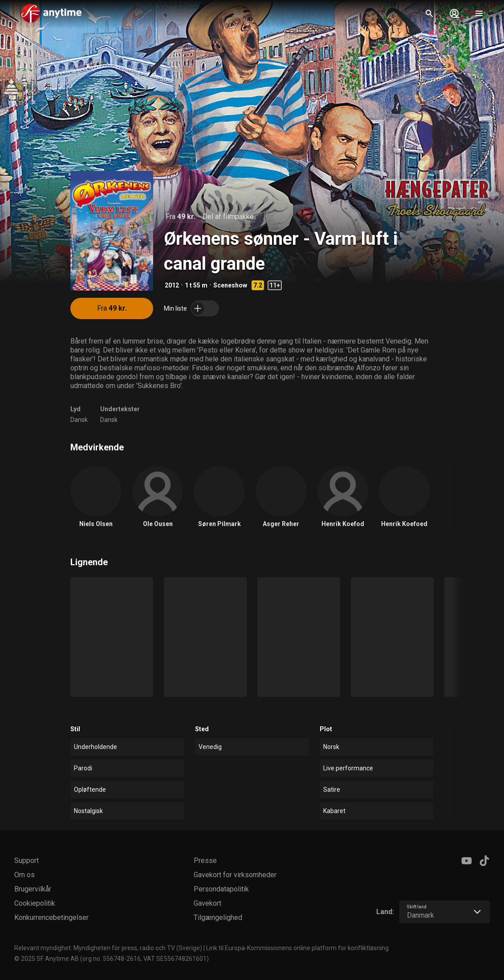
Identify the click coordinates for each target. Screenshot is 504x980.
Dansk (79, 420)
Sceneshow (230, 285)
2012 (172, 285)
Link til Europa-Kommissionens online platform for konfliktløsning (297, 948)
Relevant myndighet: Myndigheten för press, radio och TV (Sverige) (108, 948)
